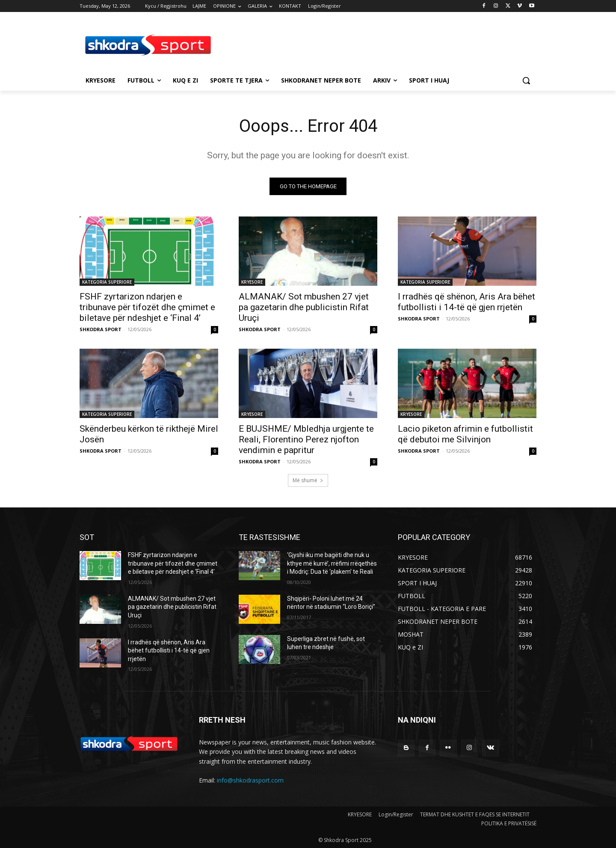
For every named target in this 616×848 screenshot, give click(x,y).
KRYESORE (252, 282)
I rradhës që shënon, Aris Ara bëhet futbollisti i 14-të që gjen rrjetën (466, 302)
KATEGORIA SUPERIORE (107, 282)
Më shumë (308, 480)
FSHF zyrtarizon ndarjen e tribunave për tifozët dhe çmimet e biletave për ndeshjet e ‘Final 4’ (147, 307)
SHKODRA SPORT (101, 329)
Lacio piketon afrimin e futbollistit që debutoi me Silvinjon (465, 434)
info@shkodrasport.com (250, 780)
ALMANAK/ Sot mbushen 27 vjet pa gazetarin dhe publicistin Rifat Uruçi (304, 307)
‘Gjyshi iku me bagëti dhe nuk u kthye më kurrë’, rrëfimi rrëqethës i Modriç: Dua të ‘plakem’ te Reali (332, 563)
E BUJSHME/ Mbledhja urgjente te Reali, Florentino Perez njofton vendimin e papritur (306, 439)
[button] (526, 80)
